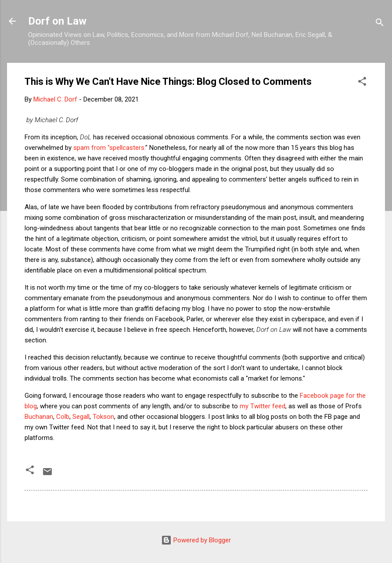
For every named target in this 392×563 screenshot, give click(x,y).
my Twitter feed (263, 406)
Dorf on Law (57, 21)
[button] (362, 83)
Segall (81, 417)
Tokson (103, 417)
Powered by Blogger (196, 540)
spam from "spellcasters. (109, 148)
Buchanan (39, 417)
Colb (63, 417)
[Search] (380, 24)
